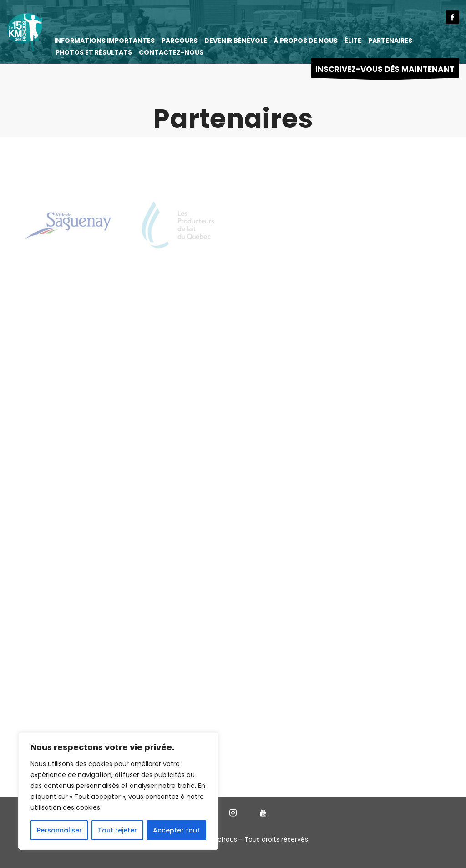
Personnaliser (59, 830)
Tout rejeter (117, 830)
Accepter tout (176, 830)
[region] (118, 791)
